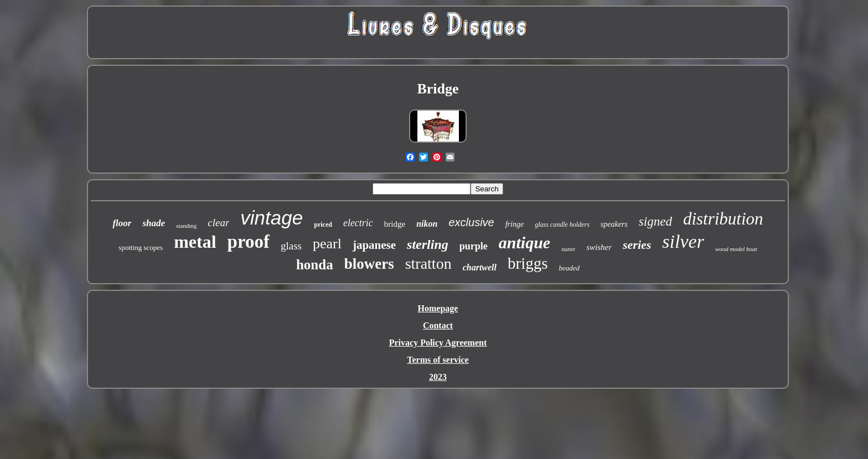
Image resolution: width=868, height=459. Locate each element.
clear (218, 223)
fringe (515, 224)
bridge (395, 224)
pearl (327, 244)
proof (249, 242)
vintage (272, 218)
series (637, 245)
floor (122, 223)
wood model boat (736, 249)
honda (315, 265)
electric (358, 223)
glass (291, 246)
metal (195, 242)
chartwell (480, 267)
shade (154, 223)
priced (323, 225)
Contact (438, 325)
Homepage (438, 308)
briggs (528, 263)
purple (474, 246)
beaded (570, 268)
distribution (723, 219)
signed (655, 221)
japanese (374, 245)
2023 (438, 377)
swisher (599, 247)
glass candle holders (562, 225)
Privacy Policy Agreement (438, 343)
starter (568, 249)
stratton (428, 264)
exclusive (471, 222)
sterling (428, 244)
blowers (369, 264)
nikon (427, 224)
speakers (614, 224)
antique (525, 242)
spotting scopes (141, 247)
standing (186, 226)
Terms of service (438, 360)
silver (683, 241)
